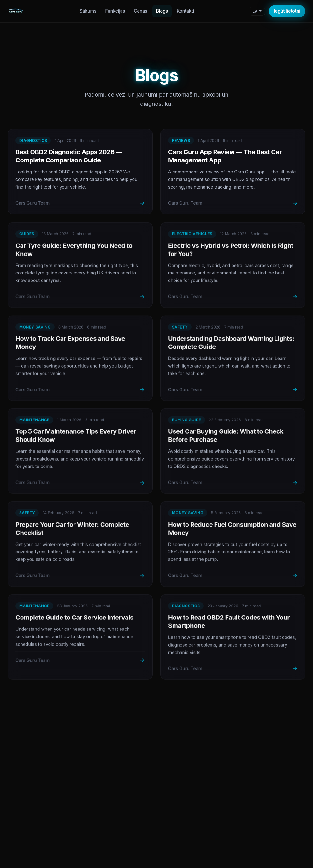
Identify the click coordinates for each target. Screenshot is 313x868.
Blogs (162, 11)
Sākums (88, 11)
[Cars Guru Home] (16, 11)
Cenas (140, 11)
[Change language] (257, 11)
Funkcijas (115, 11)
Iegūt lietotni (287, 11)
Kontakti (185, 11)
